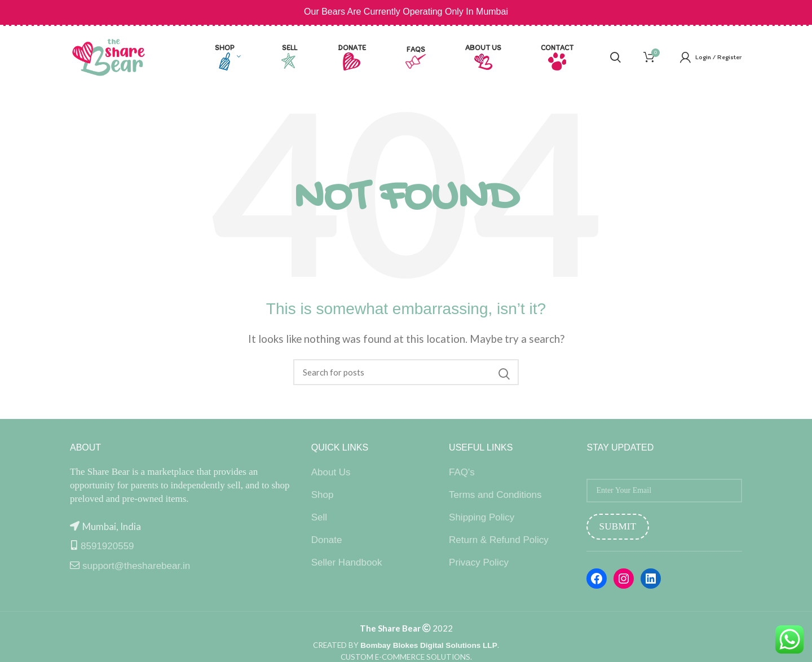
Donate (327, 540)
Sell (319, 517)
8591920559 (107, 546)
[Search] (406, 372)
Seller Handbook (347, 562)
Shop (323, 495)
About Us (331, 472)
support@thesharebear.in (136, 566)
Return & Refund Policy (499, 540)
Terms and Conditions (495, 495)
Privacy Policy (479, 562)
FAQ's (462, 472)
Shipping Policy (482, 517)
